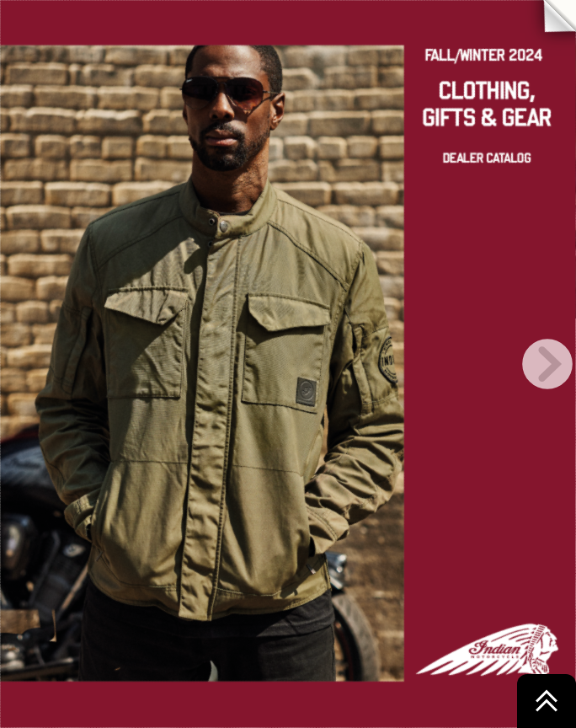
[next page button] (547, 364)
